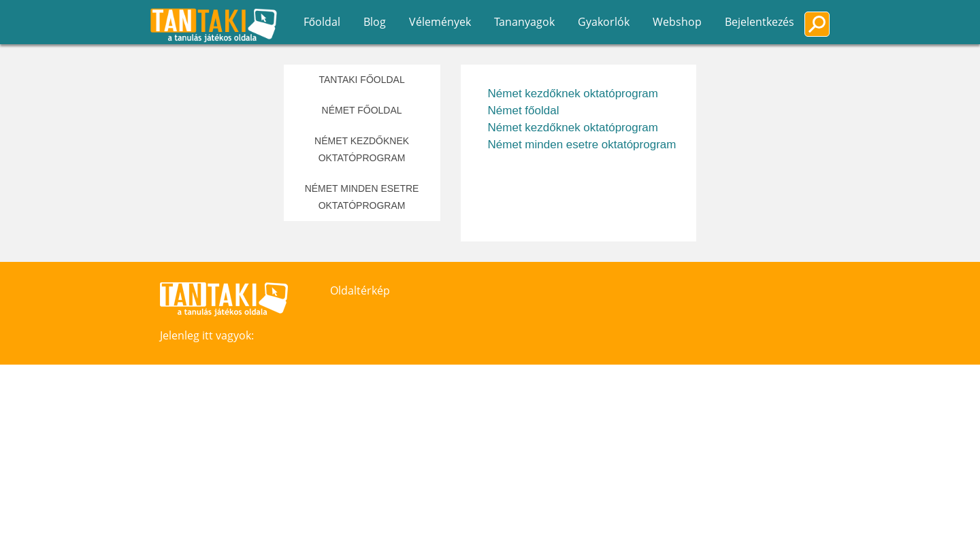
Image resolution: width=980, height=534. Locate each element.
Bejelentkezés (759, 22)
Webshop (677, 22)
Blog (375, 22)
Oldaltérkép (360, 290)
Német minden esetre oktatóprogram (362, 197)
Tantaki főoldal (361, 80)
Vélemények (440, 22)
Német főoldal (362, 110)
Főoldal (322, 22)
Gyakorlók (604, 22)
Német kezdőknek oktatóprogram (362, 149)
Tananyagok (524, 22)
